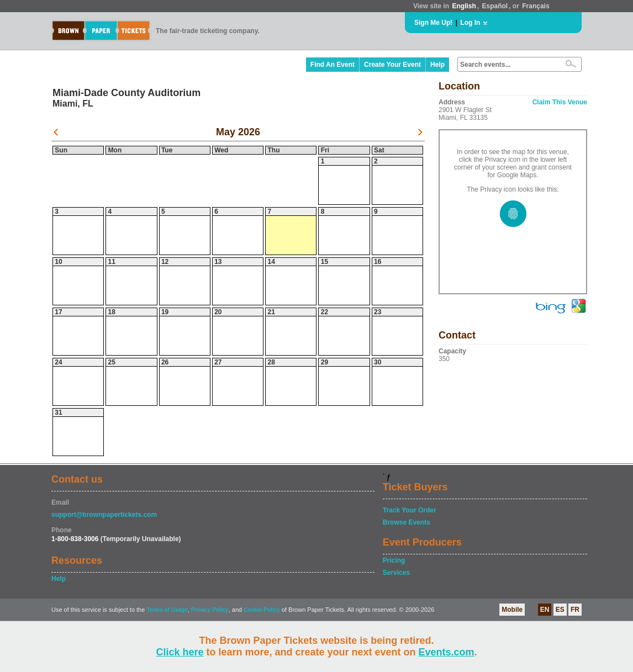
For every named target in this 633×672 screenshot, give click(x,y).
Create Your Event (392, 65)
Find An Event (333, 65)
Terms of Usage (167, 610)
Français (536, 6)
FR (575, 610)
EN (545, 610)
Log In (470, 23)
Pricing (394, 560)
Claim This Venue (560, 102)
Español (495, 6)
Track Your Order (410, 510)
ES (560, 610)
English (464, 6)
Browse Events (407, 522)
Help (437, 65)
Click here (180, 652)
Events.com (447, 652)
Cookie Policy (262, 610)
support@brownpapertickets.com (104, 515)
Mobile (512, 610)
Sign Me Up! (433, 23)
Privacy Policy (210, 610)
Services (396, 573)
